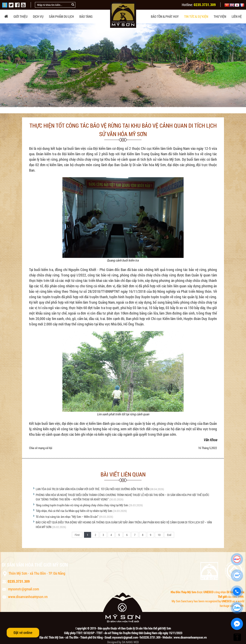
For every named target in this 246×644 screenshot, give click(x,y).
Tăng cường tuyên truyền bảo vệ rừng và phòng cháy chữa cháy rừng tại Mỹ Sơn (82, 505)
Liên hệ (237, 16)
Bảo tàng (86, 16)
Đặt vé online (23, 633)
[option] (123, 65)
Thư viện (220, 16)
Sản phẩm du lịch (61, 16)
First (77, 535)
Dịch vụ (38, 16)
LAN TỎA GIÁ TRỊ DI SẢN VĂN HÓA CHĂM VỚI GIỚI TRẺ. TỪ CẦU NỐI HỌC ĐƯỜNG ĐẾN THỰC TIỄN (93, 489)
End (169, 535)
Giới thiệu (20, 16)
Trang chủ (23, 108)
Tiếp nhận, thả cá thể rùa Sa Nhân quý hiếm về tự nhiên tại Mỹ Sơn (74, 511)
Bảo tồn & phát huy (165, 16)
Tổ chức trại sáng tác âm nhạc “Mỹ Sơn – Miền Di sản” (67, 517)
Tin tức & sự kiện (196, 16)
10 (159, 535)
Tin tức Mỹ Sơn (68, 108)
